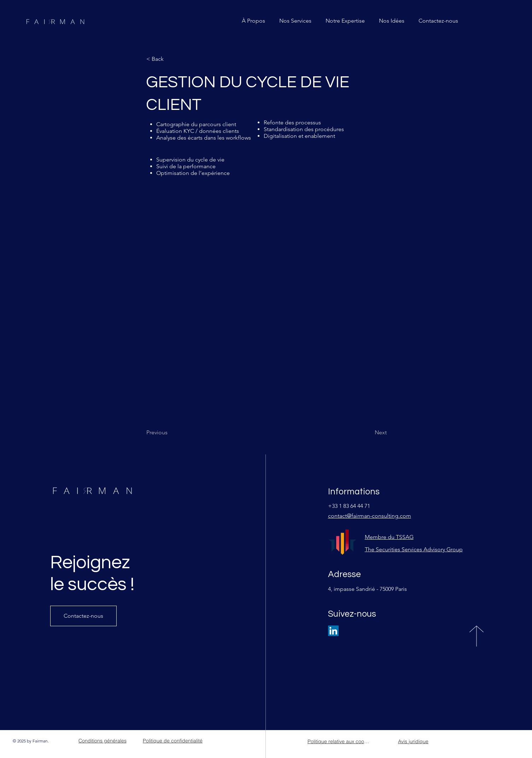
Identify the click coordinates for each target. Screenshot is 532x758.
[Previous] (170, 433)
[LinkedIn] (333, 631)
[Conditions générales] (102, 741)
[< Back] (170, 59)
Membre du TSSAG (389, 537)
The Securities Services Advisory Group (414, 549)
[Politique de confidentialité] (173, 741)
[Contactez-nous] (83, 616)
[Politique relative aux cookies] (339, 741)
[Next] (369, 433)
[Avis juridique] (413, 741)
